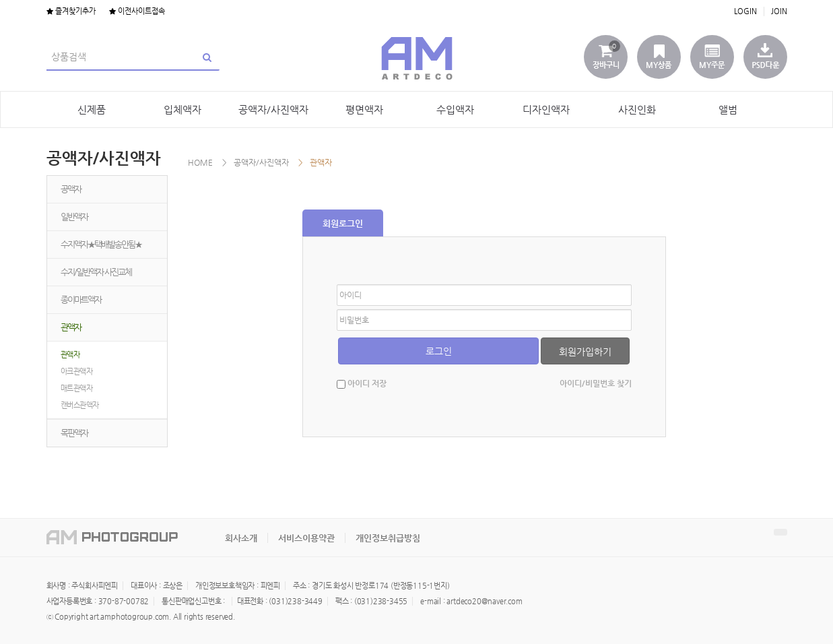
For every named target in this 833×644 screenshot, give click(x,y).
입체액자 (182, 109)
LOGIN (745, 11)
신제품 (92, 109)
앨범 (728, 109)
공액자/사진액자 (273, 109)
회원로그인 (343, 223)
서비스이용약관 (306, 538)
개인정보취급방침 (388, 538)
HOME (200, 162)
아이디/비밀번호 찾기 (596, 383)
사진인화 (637, 109)
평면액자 (364, 109)
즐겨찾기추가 (71, 11)
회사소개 (241, 538)
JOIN (779, 11)
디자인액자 (546, 109)
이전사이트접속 (137, 11)
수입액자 (455, 109)
